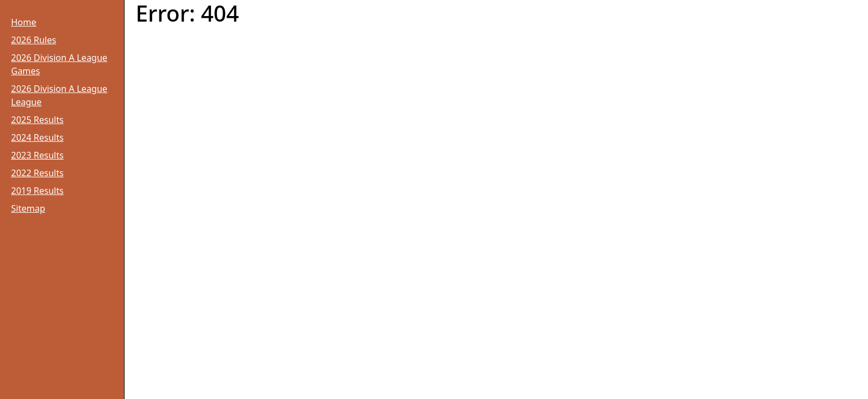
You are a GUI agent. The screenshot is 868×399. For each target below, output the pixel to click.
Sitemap (28, 208)
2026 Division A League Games (59, 64)
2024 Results (37, 137)
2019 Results (37, 191)
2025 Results (37, 120)
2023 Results (37, 155)
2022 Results (37, 173)
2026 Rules (33, 40)
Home (24, 22)
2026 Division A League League (59, 95)
